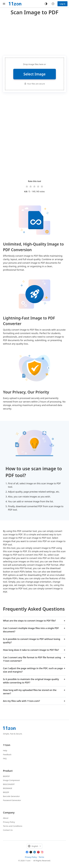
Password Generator (12, 800)
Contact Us (8, 830)
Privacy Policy (9, 822)
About (6, 818)
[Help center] (53, 4)
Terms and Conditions (13, 826)
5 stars (42, 186)
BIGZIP (6, 792)
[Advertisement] (36, 35)
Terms (41, 857)
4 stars (38, 186)
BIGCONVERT (9, 784)
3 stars (35, 186)
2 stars (31, 186)
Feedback (7, 754)
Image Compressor (11, 780)
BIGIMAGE (8, 788)
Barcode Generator (11, 796)
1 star (27, 186)
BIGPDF (6, 776)
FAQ (5, 758)
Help (5, 750)
